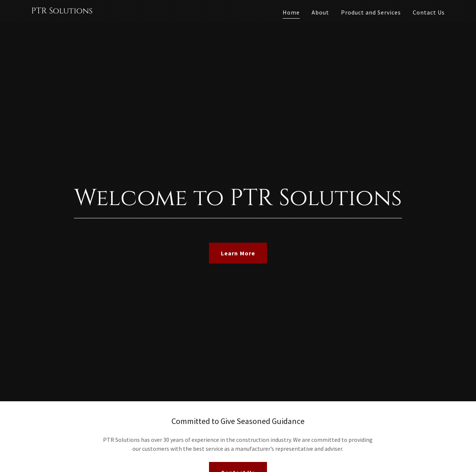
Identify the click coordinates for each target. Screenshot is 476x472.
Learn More (238, 253)
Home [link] (291, 12)
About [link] (320, 12)
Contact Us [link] (429, 12)
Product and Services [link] (371, 12)
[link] (62, 11)
